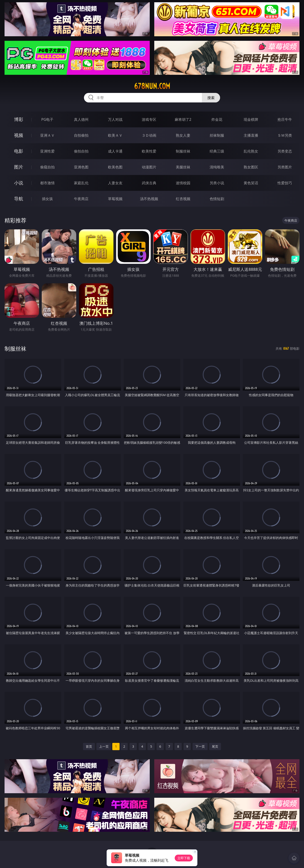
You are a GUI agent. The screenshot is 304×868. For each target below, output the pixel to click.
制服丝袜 (183, 151)
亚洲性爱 (47, 151)
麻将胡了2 (183, 119)
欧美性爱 (149, 151)
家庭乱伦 (81, 183)
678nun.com (152, 86)
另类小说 (217, 183)
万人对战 (115, 119)
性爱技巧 (285, 183)
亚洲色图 (81, 167)
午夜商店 (81, 199)
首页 (89, 746)
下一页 (200, 746)
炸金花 (217, 119)
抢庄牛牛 (285, 119)
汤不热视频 (149, 199)
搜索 (211, 98)
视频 (19, 135)
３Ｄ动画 (149, 135)
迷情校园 (183, 183)
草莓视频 (115, 199)
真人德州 (81, 119)
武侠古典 (149, 183)
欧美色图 (115, 167)
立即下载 (184, 858)
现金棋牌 (251, 119)
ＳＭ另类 (285, 135)
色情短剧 (217, 199)
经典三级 (217, 151)
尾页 (215, 746)
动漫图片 (149, 167)
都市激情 (47, 183)
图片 (19, 167)
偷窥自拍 (47, 167)
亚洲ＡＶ (47, 135)
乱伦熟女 (251, 151)
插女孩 (47, 199)
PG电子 (47, 119)
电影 (19, 151)
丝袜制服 (217, 135)
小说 (19, 183)
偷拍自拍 (81, 151)
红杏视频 (183, 199)
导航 (19, 199)
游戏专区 (149, 119)
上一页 (104, 746)
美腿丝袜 (183, 167)
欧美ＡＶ (115, 135)
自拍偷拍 (81, 135)
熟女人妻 (183, 135)
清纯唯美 (217, 167)
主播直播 (251, 135)
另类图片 (285, 167)
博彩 (19, 119)
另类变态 (285, 151)
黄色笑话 (251, 183)
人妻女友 (115, 183)
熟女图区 (251, 167)
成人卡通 (115, 151)
